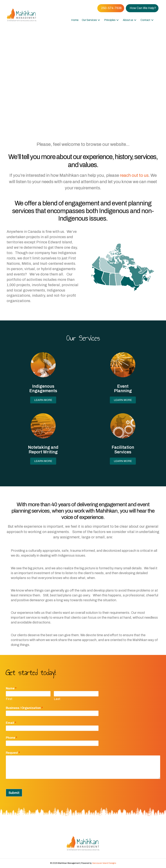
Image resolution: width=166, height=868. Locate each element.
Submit (14, 793)
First (9, 699)
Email (11, 723)
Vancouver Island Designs (104, 863)
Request (13, 753)
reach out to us (134, 175)
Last (57, 699)
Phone (11, 738)
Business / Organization (24, 708)
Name (11, 688)
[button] (99, 20)
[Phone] (52, 743)
